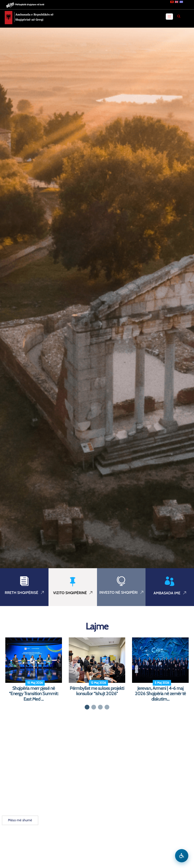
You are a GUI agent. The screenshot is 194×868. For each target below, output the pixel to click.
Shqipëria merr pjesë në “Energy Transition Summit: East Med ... (34, 694)
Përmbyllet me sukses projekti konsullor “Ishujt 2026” (97, 691)
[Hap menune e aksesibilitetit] (182, 856)
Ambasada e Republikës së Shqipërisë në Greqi (34, 17)
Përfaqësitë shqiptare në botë (30, 4)
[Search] (179, 16)
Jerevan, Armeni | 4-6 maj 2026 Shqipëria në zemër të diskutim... (160, 694)
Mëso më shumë (20, 820)
